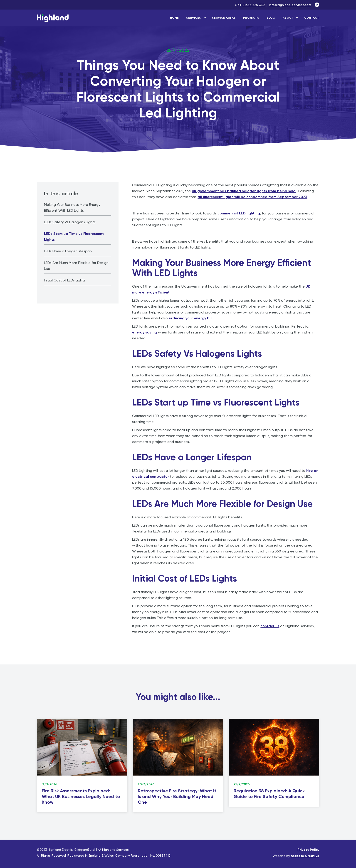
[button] (195, 18)
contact (312, 18)
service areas (224, 18)
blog (271, 18)
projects (251, 18)
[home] (53, 19)
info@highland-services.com (290, 5)
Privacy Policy (308, 850)
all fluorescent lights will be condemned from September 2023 (252, 197)
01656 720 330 (254, 5)
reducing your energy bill (191, 318)
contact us (270, 626)
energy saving (145, 332)
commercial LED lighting (239, 213)
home (174, 18)
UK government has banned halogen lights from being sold (244, 191)
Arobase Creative (305, 856)
